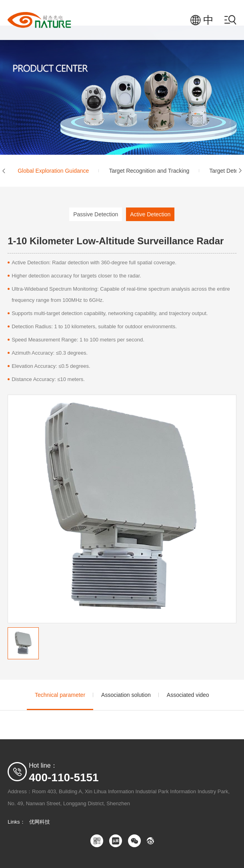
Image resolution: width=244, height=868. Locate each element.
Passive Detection (96, 214)
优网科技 (40, 822)
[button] (4, 171)
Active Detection (150, 214)
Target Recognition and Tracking (149, 171)
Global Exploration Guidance (53, 171)
